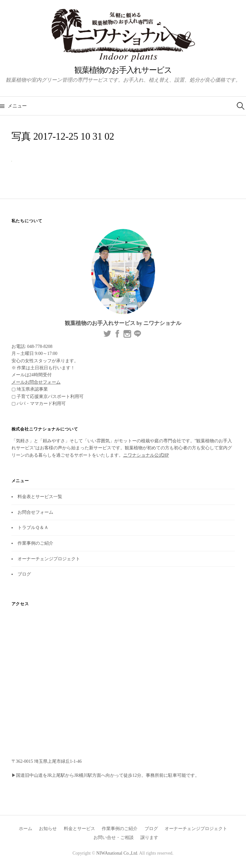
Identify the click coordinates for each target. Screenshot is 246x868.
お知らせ (48, 829)
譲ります (149, 838)
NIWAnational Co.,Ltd (117, 853)
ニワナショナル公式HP (146, 455)
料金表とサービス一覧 (40, 497)
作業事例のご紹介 (35, 543)
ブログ (24, 574)
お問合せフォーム (35, 512)
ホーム (26, 829)
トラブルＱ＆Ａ (33, 528)
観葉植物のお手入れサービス (123, 70)
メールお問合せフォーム (36, 382)
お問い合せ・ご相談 (114, 838)
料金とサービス (79, 829)
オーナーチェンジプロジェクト (49, 559)
